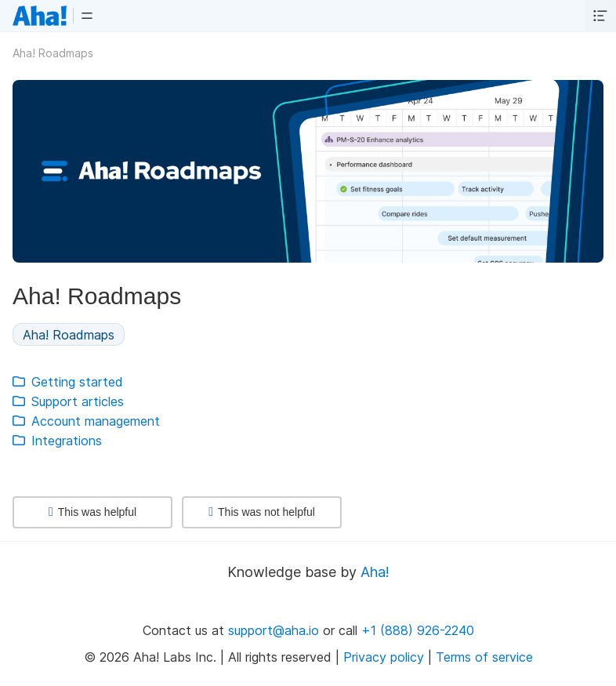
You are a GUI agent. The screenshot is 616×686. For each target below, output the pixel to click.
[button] (87, 16)
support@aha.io (274, 630)
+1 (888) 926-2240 (418, 630)
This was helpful (92, 512)
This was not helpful (262, 512)
